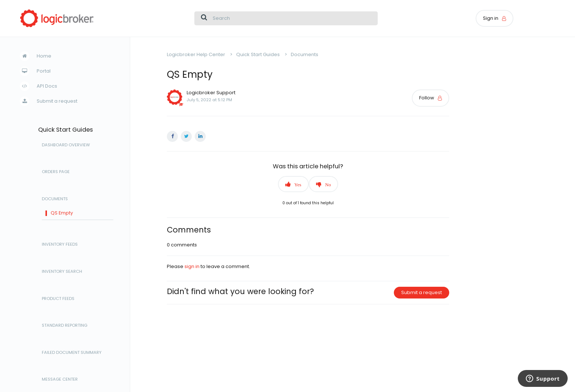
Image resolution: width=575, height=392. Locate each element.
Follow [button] (427, 98)
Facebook (172, 136)
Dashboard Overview (66, 145)
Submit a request (57, 101)
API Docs (47, 86)
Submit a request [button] (422, 292)
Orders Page (56, 172)
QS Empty (62, 213)
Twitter (186, 136)
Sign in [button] (491, 18)
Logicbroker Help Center (196, 54)
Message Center (60, 380)
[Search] (286, 18)
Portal (44, 71)
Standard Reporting (65, 326)
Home (44, 56)
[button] (293, 184)
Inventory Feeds (60, 245)
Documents (55, 199)
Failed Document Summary (72, 353)
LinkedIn (200, 136)
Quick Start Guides (65, 130)
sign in (192, 266)
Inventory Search (62, 272)
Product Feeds (58, 299)
